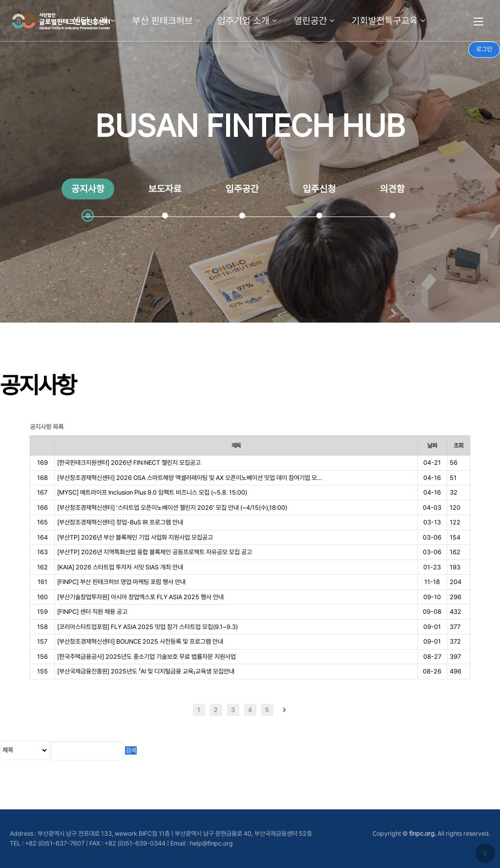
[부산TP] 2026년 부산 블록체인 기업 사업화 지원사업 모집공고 (135, 537)
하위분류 (113, 21)
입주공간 (242, 189)
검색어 (0, 423)
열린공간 (311, 21)
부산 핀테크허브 (163, 21)
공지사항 (88, 189)
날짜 (432, 445)
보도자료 (165, 189)
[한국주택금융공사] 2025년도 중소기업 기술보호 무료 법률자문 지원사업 (146, 657)
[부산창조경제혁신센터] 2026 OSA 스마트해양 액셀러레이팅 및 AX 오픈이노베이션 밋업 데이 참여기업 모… (189, 478)
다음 (284, 710)
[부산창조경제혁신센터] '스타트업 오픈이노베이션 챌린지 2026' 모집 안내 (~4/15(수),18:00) (172, 508)
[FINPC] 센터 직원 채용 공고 (92, 612)
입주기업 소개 (243, 21)
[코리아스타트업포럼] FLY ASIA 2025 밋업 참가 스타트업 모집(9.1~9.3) (147, 627)
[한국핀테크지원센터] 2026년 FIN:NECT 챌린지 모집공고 (129, 463)
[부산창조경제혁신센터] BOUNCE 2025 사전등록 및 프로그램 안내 (140, 641)
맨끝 (302, 710)
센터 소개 (90, 21)
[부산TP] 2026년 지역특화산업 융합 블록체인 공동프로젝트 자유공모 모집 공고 (155, 552)
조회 (458, 445)
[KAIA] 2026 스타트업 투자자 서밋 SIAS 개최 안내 (120, 567)
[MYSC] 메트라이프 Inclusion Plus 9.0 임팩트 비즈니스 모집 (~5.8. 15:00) (152, 492)
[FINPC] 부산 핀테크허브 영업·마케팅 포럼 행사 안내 (121, 582)
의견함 (392, 189)
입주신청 (319, 189)
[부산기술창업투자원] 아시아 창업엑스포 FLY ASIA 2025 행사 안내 (140, 597)
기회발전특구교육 (385, 21)
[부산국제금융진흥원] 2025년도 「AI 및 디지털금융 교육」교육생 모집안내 (146, 671)
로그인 (484, 49)
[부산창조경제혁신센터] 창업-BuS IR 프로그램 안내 (120, 522)
